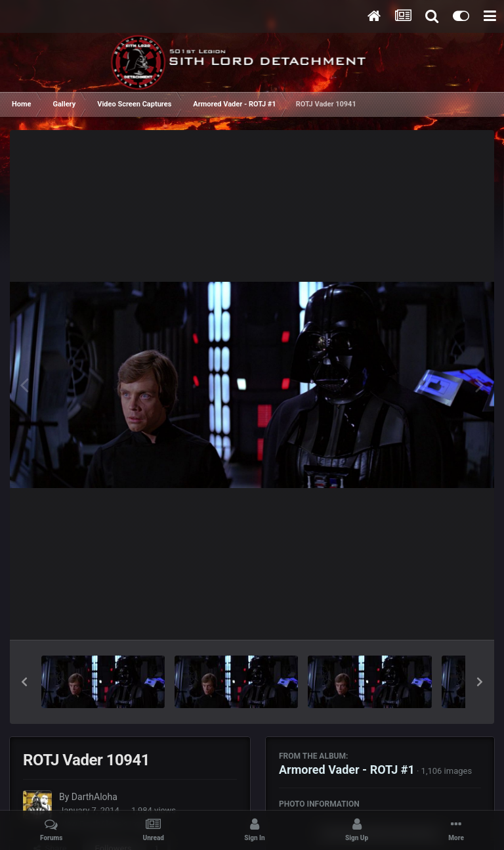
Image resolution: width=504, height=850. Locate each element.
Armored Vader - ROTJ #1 (347, 770)
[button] (24, 682)
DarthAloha (94, 797)
